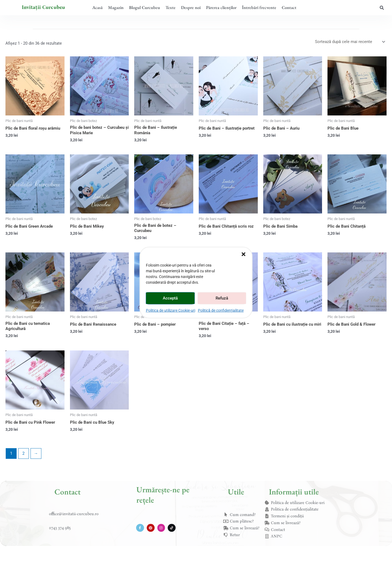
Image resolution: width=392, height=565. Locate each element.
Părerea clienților (221, 7)
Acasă (97, 7)
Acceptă (170, 298)
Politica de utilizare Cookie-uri (171, 310)
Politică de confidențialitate (221, 310)
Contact (289, 7)
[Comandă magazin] (350, 42)
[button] (244, 254)
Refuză (222, 298)
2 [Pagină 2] (23, 453)
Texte (171, 7)
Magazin (116, 7)
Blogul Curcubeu (145, 7)
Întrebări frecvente (259, 7)
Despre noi (191, 7)
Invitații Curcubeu (44, 7)
